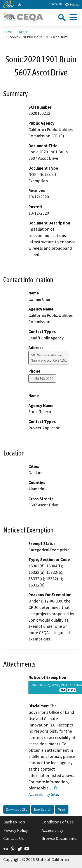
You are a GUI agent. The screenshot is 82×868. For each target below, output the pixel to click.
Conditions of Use (58, 822)
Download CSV (17, 809)
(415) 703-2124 (42, 378)
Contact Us (55, 4)
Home (8, 32)
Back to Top (14, 822)
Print (62, 809)
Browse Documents (59, 838)
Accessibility (52, 830)
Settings (72, 4)
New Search (43, 809)
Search (24, 32)
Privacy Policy (16, 830)
